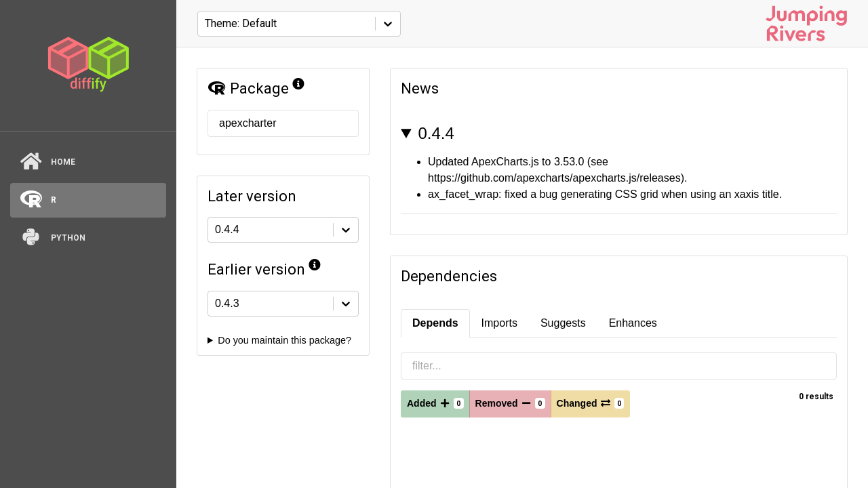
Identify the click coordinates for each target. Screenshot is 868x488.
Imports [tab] (499, 323)
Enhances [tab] (633, 323)
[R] (88, 200)
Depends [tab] (435, 323)
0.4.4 (436, 133)
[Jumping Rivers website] (806, 23)
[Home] (88, 162)
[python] (88, 238)
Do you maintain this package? (284, 340)
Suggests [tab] (563, 323)
